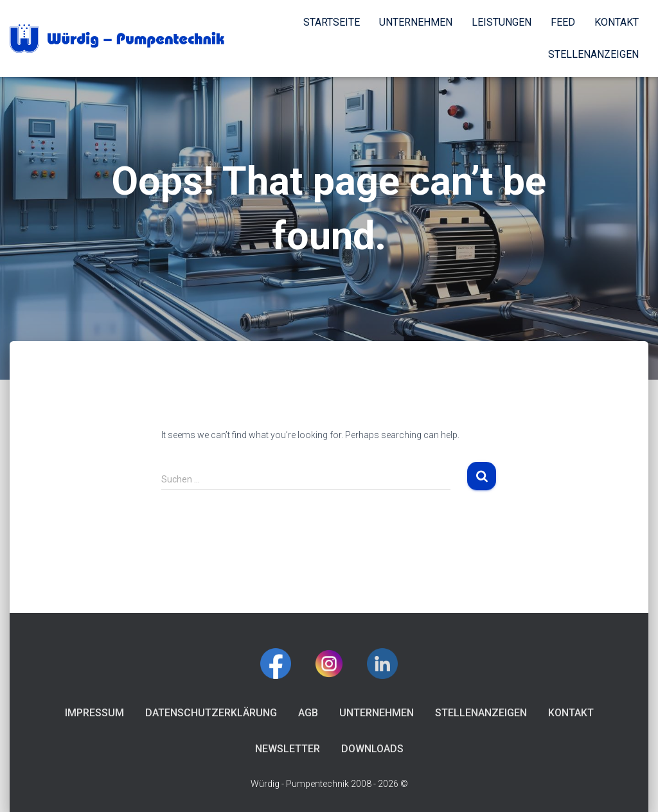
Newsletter (288, 749)
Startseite (332, 22)
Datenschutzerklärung (211, 713)
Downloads (372, 749)
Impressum (94, 713)
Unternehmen (416, 22)
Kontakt (617, 22)
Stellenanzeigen (593, 54)
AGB (308, 713)
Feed (563, 22)
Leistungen (502, 22)
